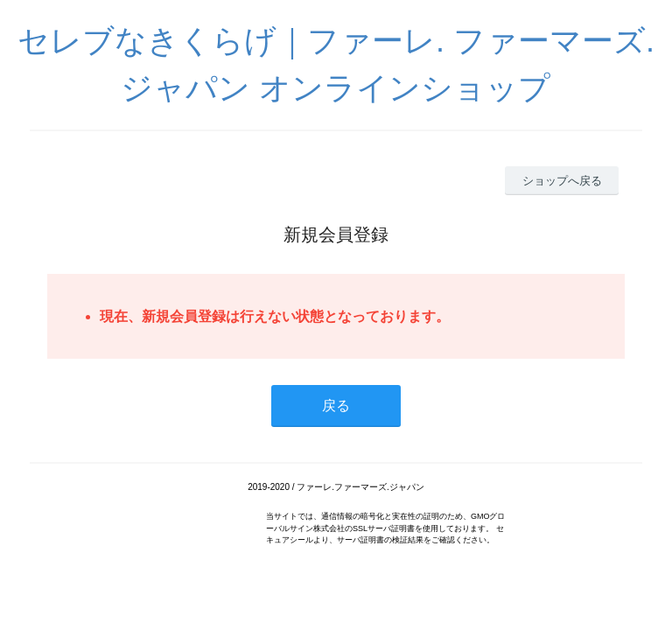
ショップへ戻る (562, 181)
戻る (336, 406)
